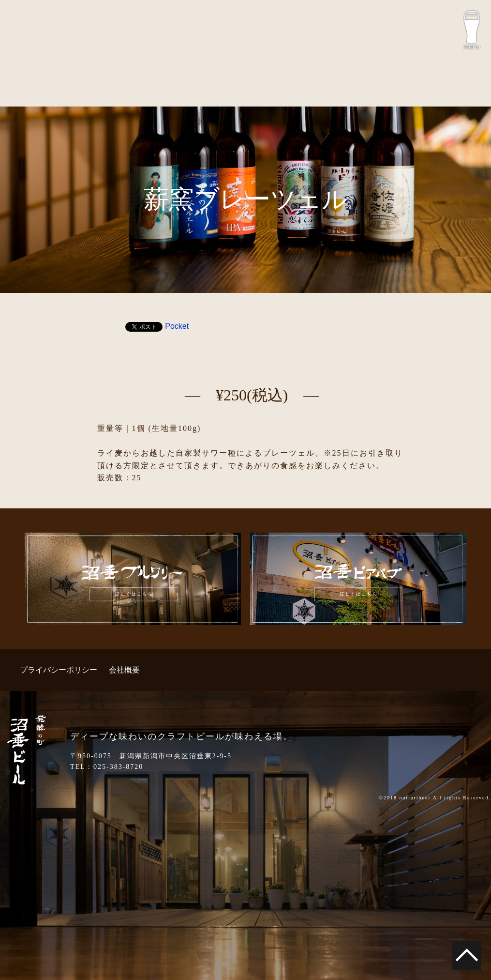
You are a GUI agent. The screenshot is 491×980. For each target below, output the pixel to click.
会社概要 (124, 670)
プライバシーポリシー (59, 670)
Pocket (177, 326)
